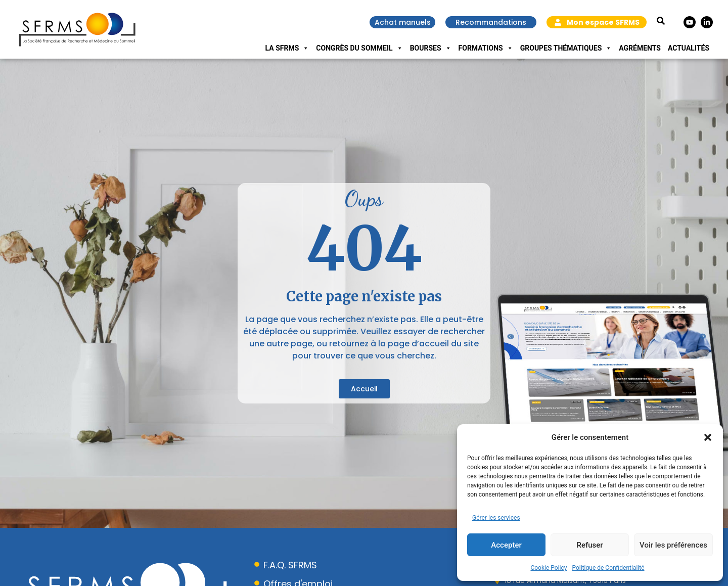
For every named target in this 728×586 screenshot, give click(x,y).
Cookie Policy (549, 568)
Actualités (689, 48)
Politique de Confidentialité (608, 568)
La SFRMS (287, 48)
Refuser (589, 545)
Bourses (431, 48)
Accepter (506, 545)
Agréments (640, 48)
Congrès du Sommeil (359, 48)
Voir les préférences (673, 545)
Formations (486, 48)
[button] (708, 437)
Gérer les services (496, 518)
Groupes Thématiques (566, 48)
